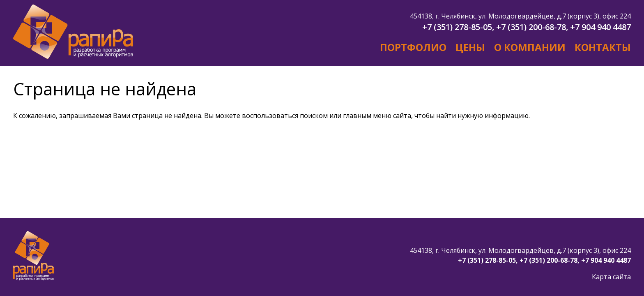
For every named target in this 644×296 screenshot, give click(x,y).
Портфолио (413, 47)
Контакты (603, 47)
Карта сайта (611, 277)
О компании (530, 47)
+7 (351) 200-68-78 (531, 27)
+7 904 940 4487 (600, 27)
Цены (470, 47)
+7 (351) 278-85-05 (457, 27)
